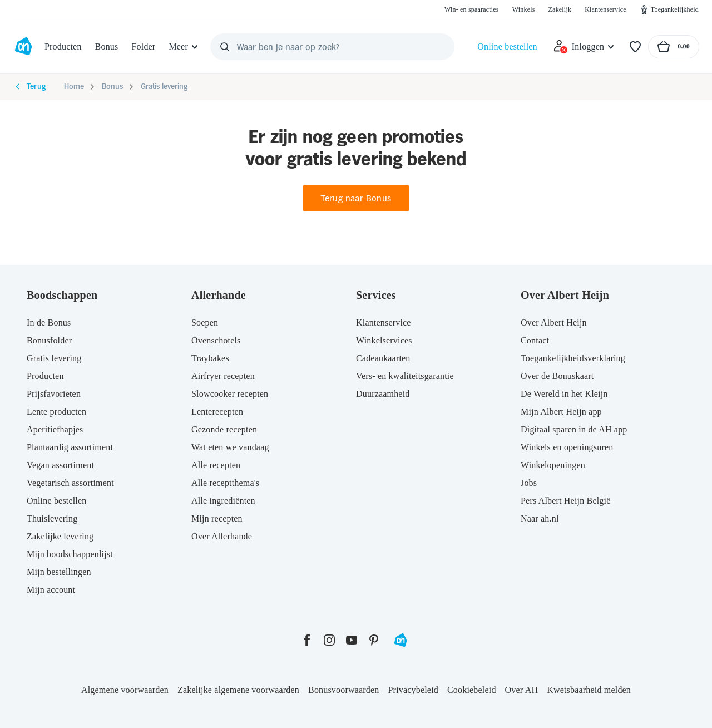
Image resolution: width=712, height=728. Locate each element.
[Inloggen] (584, 47)
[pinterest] (374, 640)
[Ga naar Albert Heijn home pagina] (23, 47)
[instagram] (329, 640)
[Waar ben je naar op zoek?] (332, 47)
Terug (30, 87)
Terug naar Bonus (356, 198)
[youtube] (352, 640)
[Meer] (184, 47)
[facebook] (307, 640)
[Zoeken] (225, 47)
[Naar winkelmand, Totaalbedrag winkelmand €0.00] (674, 47)
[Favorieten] (635, 47)
